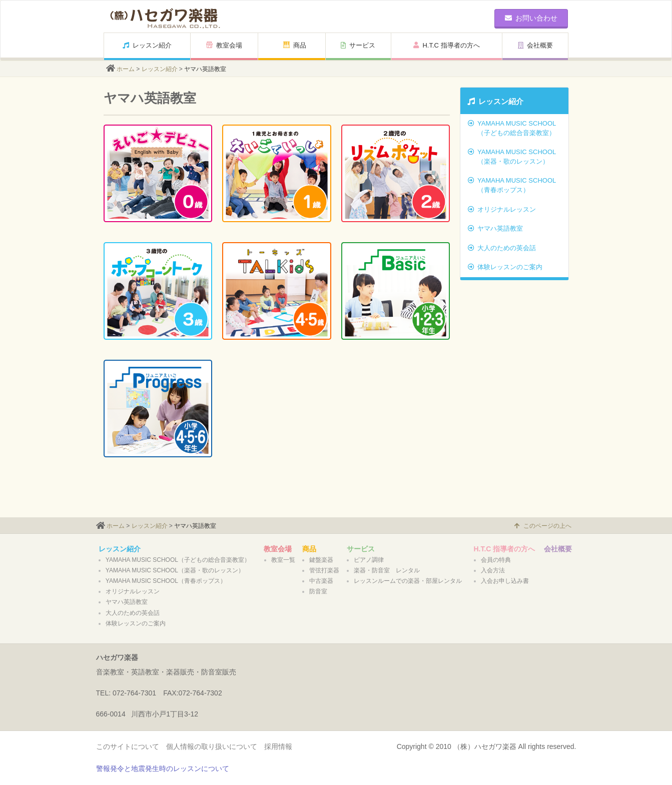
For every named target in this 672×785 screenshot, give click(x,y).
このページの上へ (543, 526)
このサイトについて (128, 746)
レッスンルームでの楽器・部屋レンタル (408, 581)
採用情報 (278, 746)
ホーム (126, 69)
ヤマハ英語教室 (495, 228)
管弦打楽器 (324, 570)
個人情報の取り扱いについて (212, 746)
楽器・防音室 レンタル (387, 570)
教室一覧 (283, 560)
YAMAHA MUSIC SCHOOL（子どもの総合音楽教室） (512, 128)
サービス (358, 45)
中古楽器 (321, 581)
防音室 (318, 591)
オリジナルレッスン (502, 209)
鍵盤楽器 (321, 560)
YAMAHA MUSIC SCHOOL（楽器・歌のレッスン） (512, 157)
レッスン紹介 (147, 45)
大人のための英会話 (502, 248)
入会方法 (493, 570)
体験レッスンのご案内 (505, 267)
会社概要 (535, 45)
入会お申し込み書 (505, 581)
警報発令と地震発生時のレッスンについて (163, 768)
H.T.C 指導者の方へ (446, 45)
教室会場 (224, 45)
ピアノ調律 (369, 560)
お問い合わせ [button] (531, 18)
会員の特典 (496, 560)
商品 (295, 45)
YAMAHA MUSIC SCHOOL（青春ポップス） (512, 185)
